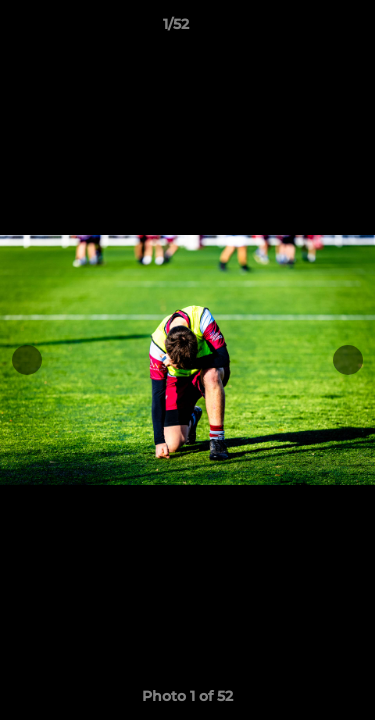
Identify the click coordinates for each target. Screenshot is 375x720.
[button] (303, 29)
